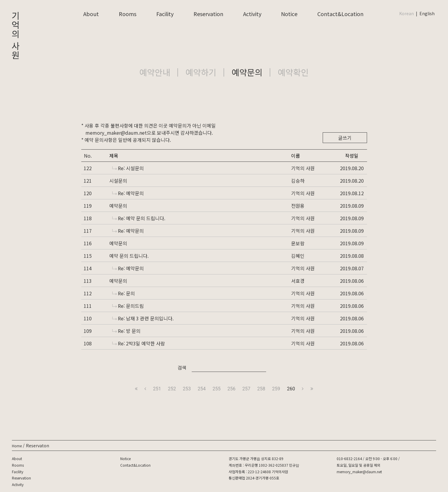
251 (157, 389)
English (427, 13)
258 (261, 389)
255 (217, 389)
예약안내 (155, 72)
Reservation (208, 14)
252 (172, 389)
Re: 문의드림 (128, 306)
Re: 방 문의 (126, 331)
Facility (165, 14)
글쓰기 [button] (345, 138)
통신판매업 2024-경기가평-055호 (254, 478)
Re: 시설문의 (128, 168)
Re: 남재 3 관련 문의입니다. (143, 318)
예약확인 (293, 72)
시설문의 (118, 181)
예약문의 (247, 72)
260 (291, 389)
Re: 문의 (124, 293)
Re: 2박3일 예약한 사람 (139, 343)
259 (276, 389)
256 (231, 389)
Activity (252, 14)
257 (246, 389)
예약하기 (201, 72)
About (91, 14)
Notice (289, 14)
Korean (406, 13)
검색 (182, 367)
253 (187, 389)
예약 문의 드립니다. (129, 256)
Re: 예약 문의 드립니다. (139, 218)
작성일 (352, 156)
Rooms (128, 14)
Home (17, 446)
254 (202, 389)
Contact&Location (340, 14)
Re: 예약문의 (128, 193)
